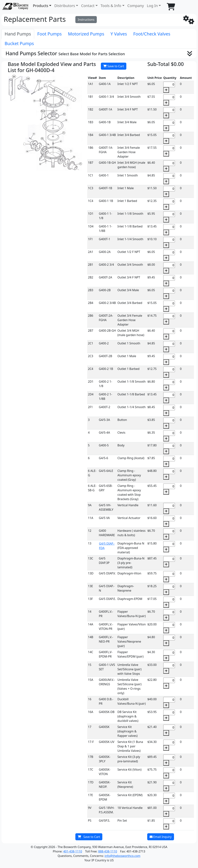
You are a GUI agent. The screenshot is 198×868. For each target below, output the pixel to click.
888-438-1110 (108, 851)
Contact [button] (88, 6)
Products (41, 6)
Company (136, 6)
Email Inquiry (161, 837)
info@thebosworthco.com (122, 856)
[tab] (18, 34)
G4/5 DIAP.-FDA (107, 546)
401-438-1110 (73, 851)
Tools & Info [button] (111, 6)
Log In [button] (152, 6)
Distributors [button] (65, 6)
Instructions (86, 20)
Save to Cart (114, 66)
